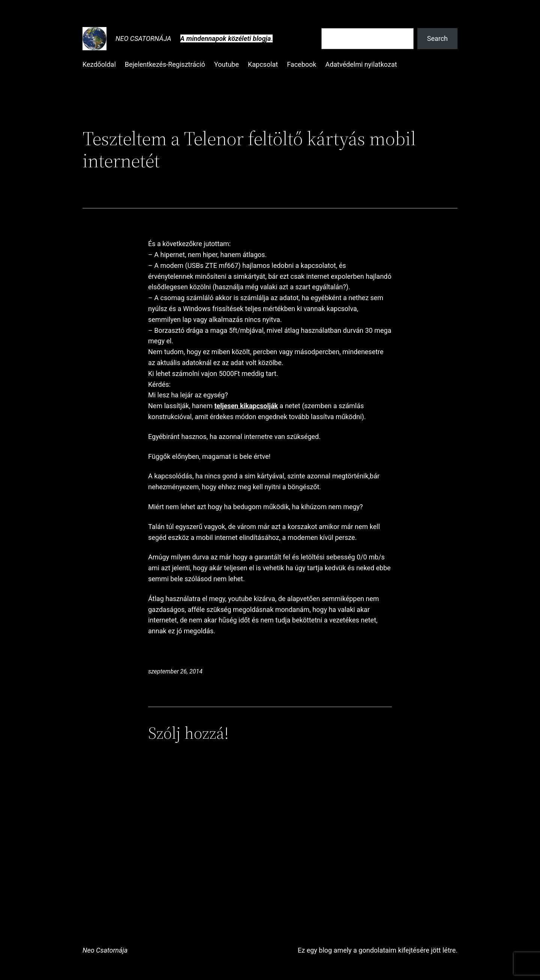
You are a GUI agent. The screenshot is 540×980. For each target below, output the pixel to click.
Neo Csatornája (143, 38)
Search (437, 38)
